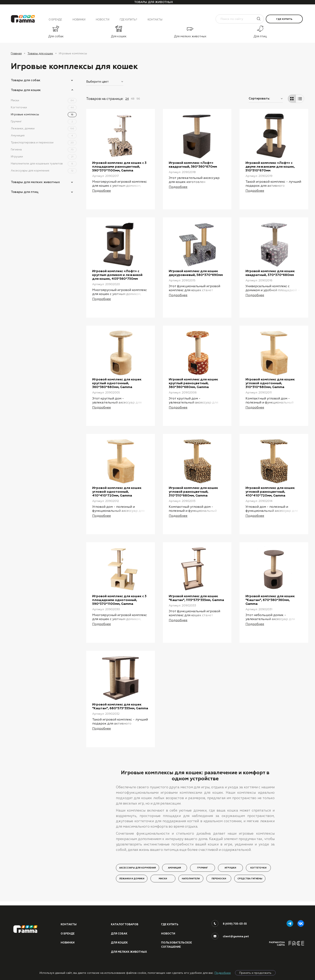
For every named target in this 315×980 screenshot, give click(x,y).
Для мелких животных (129, 956)
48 (133, 99)
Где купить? (128, 20)
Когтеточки (44, 107)
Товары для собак (26, 80)
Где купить (284, 19)
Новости (103, 20)
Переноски (219, 887)
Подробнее (223, 973)
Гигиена (44, 149)
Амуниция (44, 135)
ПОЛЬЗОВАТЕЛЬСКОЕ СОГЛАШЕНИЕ (176, 949)
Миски (44, 100)
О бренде (55, 20)
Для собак (119, 938)
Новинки (79, 20)
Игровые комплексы (44, 114)
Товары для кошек (40, 53)
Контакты (155, 20)
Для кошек (119, 947)
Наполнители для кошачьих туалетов (44, 163)
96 (138, 99)
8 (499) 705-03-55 (235, 928)
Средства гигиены (250, 887)
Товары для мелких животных (35, 182)
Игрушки (44, 156)
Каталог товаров (125, 929)
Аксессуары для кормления (44, 170)
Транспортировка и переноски (44, 142)
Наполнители (191, 887)
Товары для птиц (25, 192)
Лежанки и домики (132, 887)
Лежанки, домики (44, 128)
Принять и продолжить (255, 973)
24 (127, 99)
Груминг (44, 121)
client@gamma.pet (236, 941)
